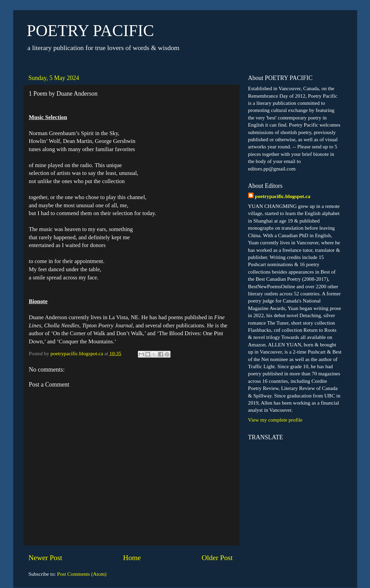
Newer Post (45, 558)
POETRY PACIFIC (91, 30)
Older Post (217, 558)
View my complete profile (275, 420)
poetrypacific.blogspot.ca (283, 196)
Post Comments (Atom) (82, 574)
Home (132, 558)
